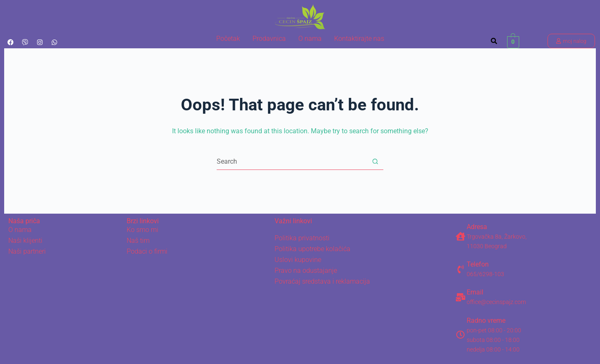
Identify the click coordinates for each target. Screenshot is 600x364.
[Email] (460, 297)
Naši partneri (27, 251)
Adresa (477, 227)
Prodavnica (269, 39)
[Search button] (375, 162)
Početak (228, 39)
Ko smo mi (142, 230)
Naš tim (138, 241)
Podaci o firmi (147, 251)
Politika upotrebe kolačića (312, 249)
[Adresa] (460, 237)
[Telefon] (460, 269)
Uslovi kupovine (298, 260)
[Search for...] (292, 162)
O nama (310, 39)
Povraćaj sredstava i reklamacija (322, 281)
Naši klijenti (25, 241)
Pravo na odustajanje (306, 271)
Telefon (478, 264)
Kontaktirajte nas (359, 39)
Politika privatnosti (302, 238)
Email (475, 292)
